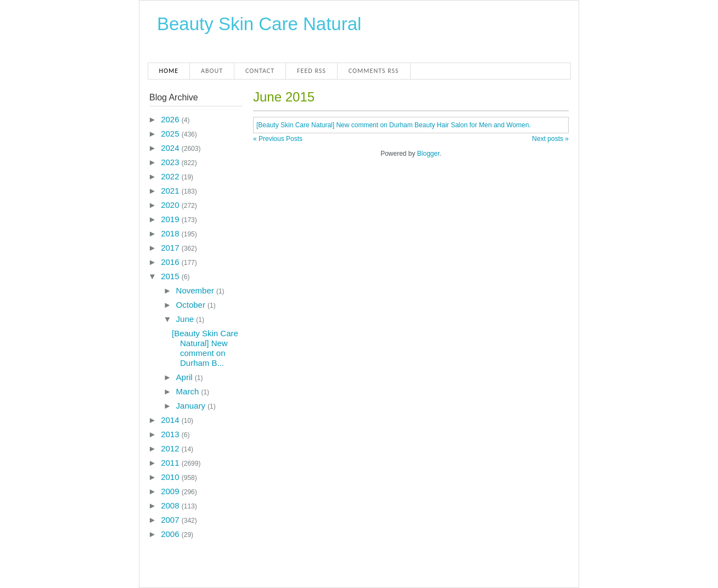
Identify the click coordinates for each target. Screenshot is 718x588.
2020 (171, 205)
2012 (171, 448)
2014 (171, 420)
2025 (171, 134)
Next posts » (550, 139)
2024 (171, 148)
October (192, 305)
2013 (171, 434)
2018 (171, 233)
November (196, 290)
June (186, 319)
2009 (171, 491)
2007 (171, 520)
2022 (171, 176)
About (212, 71)
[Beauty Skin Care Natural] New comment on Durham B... (205, 348)
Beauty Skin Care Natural (259, 24)
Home (169, 71)
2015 (171, 276)
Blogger (428, 154)
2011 (171, 463)
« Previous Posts (278, 139)
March (189, 391)
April (186, 377)
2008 (171, 505)
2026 (171, 119)
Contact (260, 71)
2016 (171, 262)
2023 (171, 162)
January (192, 406)
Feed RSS (312, 71)
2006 (171, 534)
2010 (171, 477)
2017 (171, 248)
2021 (171, 191)
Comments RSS (374, 71)
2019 (171, 219)
